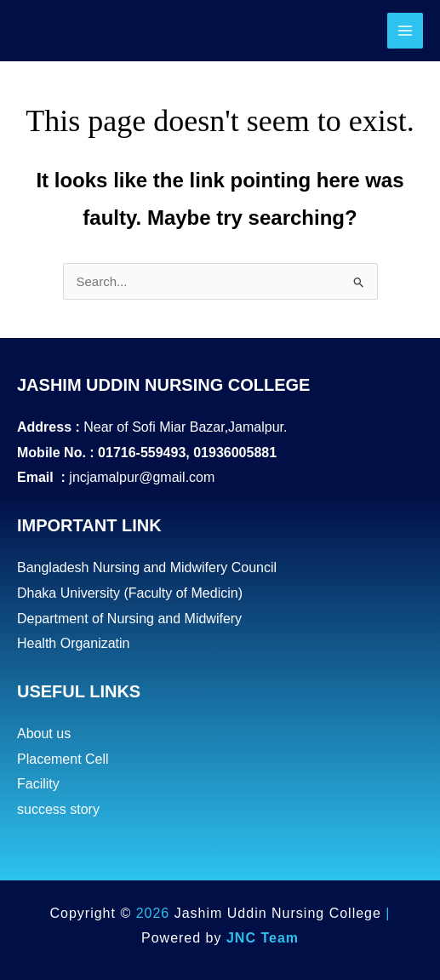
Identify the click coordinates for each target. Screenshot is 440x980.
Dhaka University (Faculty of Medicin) (130, 593)
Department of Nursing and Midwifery (129, 619)
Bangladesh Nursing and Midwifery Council (147, 567)
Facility (38, 784)
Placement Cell (63, 759)
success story (58, 809)
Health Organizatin (74, 643)
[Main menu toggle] (406, 31)
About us (44, 734)
